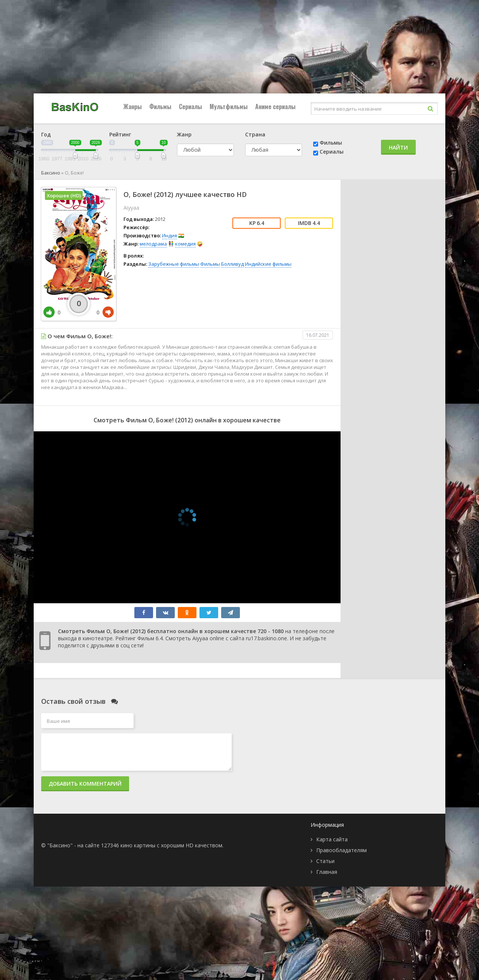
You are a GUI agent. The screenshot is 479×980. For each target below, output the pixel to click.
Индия (170, 235)
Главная (327, 872)
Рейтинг (120, 134)
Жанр (184, 134)
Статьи (325, 861)
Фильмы (160, 107)
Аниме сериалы (275, 107)
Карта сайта (332, 839)
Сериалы (190, 107)
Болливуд (233, 264)
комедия (185, 244)
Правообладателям (341, 850)
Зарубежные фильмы (174, 264)
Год (46, 134)
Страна (255, 134)
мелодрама (153, 244)
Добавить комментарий (85, 784)
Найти (398, 147)
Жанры (133, 107)
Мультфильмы (229, 107)
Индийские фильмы (268, 264)
